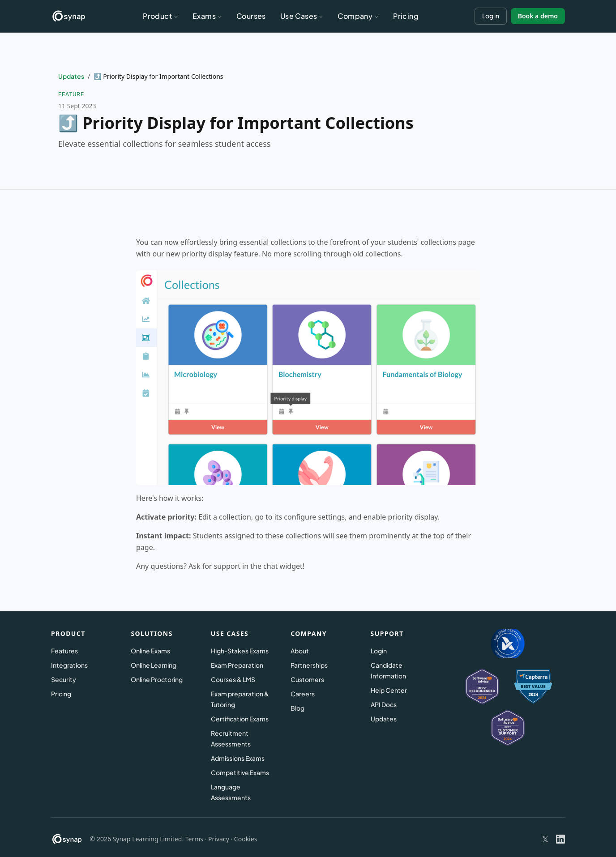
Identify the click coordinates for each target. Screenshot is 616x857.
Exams (207, 16)
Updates (71, 76)
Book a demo (538, 16)
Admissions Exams (238, 758)
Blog (297, 708)
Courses (251, 16)
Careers (303, 694)
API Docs (384, 704)
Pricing (406, 16)
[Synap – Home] (69, 16)
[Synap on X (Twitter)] (545, 840)
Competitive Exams (240, 772)
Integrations (69, 665)
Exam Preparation (237, 665)
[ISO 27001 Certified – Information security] (508, 644)
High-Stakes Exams (240, 651)
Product (160, 16)
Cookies (246, 839)
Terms (194, 839)
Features (64, 651)
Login (379, 651)
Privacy (219, 839)
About (300, 651)
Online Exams (150, 651)
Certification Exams (240, 719)
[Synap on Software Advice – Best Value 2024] (508, 728)
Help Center (389, 690)
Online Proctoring (157, 679)
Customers (307, 679)
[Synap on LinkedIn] (560, 839)
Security (64, 679)
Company (358, 16)
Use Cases (302, 16)
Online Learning (154, 665)
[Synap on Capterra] (533, 686)
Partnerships (309, 665)
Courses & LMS (233, 679)
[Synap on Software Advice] (482, 686)
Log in (491, 16)
